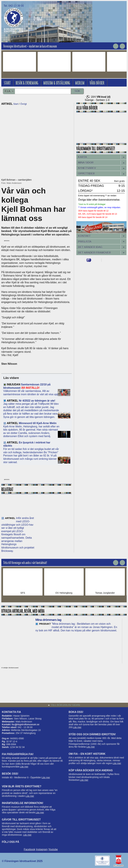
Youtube (53, 849)
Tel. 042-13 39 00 (14, 6)
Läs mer (24, 767)
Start (16, 104)
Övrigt (23, 104)
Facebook (30, 849)
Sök (77, 91)
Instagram (42, 849)
